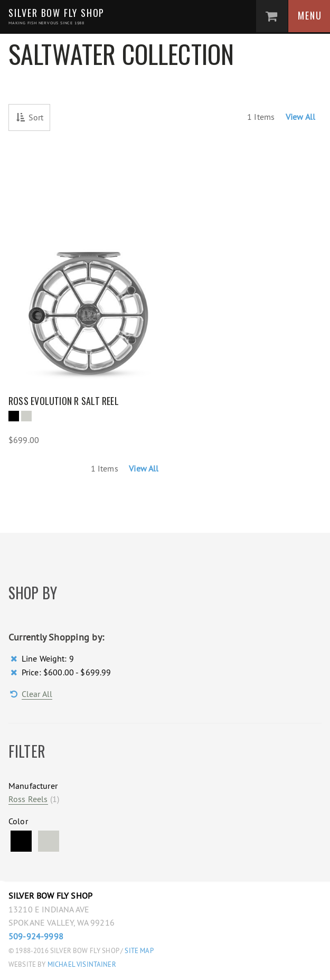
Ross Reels (28, 799)
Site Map (139, 951)
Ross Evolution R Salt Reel (64, 401)
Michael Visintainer (81, 964)
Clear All (37, 694)
